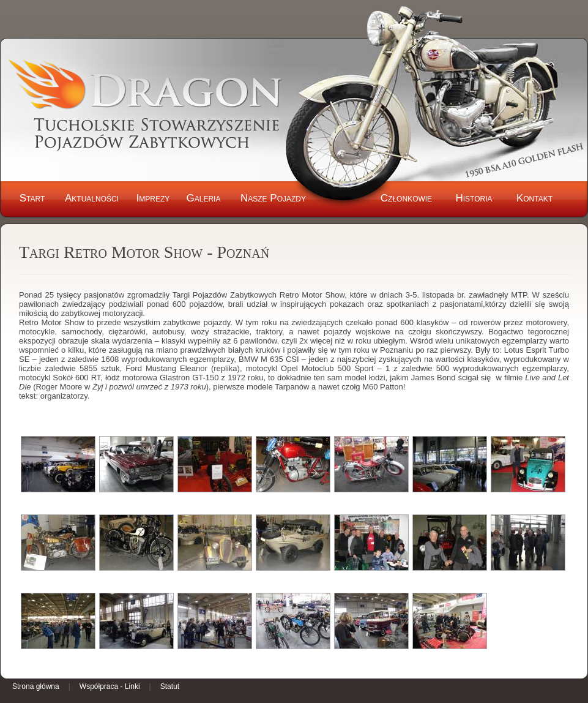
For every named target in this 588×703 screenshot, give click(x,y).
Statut (170, 686)
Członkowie (406, 198)
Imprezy (153, 198)
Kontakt (534, 198)
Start (32, 198)
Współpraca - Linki (110, 686)
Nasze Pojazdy (273, 198)
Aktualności (92, 198)
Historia (474, 198)
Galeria (204, 198)
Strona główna (36, 686)
